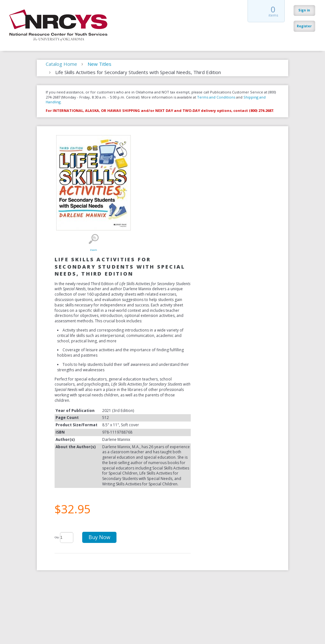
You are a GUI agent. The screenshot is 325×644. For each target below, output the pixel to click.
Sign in (304, 10)
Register (304, 26)
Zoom (93, 239)
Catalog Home (61, 64)
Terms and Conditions (216, 97)
